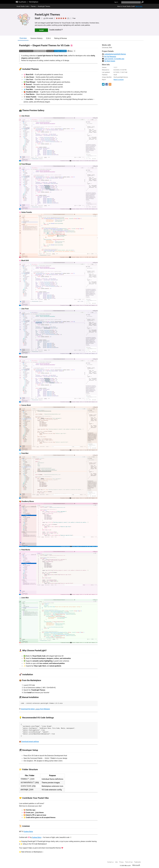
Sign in (116, 2)
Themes (33, 6)
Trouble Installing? (56, 29)
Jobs (116, 862)
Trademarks (137, 862)
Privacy (121, 862)
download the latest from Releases (35, 709)
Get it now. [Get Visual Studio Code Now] (139, 6)
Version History (36, 38)
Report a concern (119, 80)
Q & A (48, 38)
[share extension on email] (110, 85)
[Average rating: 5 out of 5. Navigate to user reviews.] (62, 18)
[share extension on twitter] (104, 85)
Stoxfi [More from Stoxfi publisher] (37, 18)
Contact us (110, 862)
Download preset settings (30, 742)
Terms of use (129, 862)
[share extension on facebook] (107, 85)
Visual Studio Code (23, 6)
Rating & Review (61, 38)
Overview (23, 38)
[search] (131, 2)
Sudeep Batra (28, 832)
